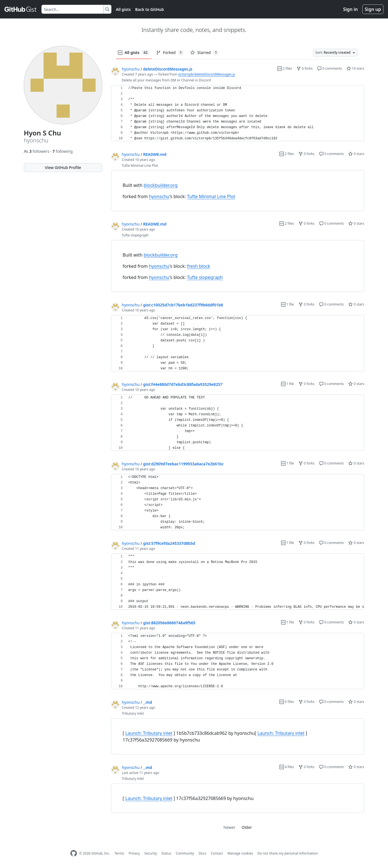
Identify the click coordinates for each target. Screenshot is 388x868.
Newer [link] (229, 827)
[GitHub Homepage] (74, 853)
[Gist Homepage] (21, 9)
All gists (123, 9)
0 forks (307, 154)
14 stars (355, 68)
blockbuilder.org (161, 185)
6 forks (305, 68)
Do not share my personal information (288, 853)
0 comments (330, 68)
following (62, 151)
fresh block (198, 266)
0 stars (356, 154)
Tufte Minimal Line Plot (211, 196)
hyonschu (131, 69)
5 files (287, 702)
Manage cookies (240, 853)
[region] (238, 113)
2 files (285, 68)
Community (185, 853)
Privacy (134, 853)
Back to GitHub (149, 9)
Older (247, 827)
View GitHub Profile (63, 167)
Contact (217, 853)
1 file (288, 304)
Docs (202, 853)
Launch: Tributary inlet (149, 733)
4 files (287, 767)
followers (37, 151)
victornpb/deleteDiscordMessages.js (207, 74)
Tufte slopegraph (205, 277)
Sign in (350, 9)
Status (166, 853)
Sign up (373, 9)
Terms (119, 853)
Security (151, 853)
